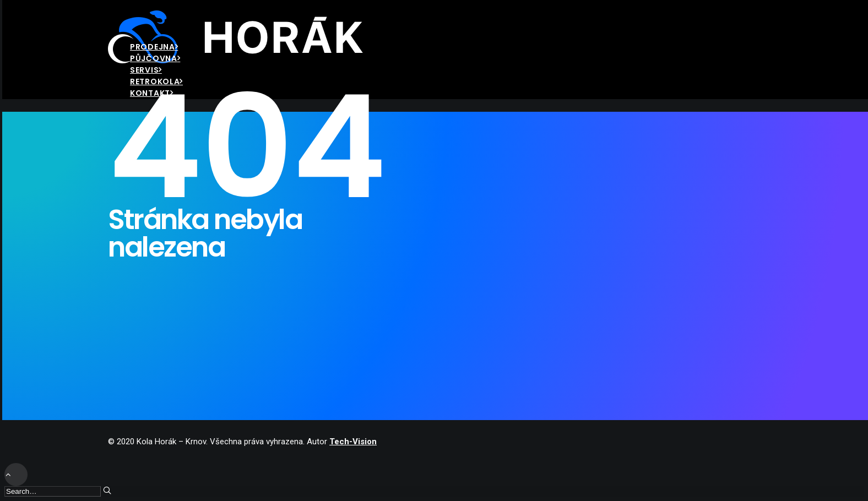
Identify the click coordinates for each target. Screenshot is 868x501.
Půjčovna (155, 58)
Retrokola (156, 81)
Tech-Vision (353, 442)
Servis (146, 70)
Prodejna (154, 47)
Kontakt (152, 93)
